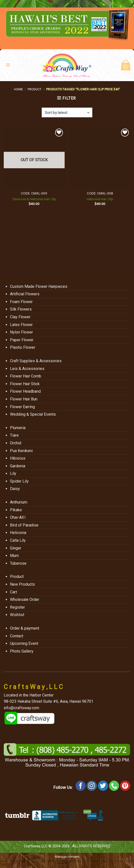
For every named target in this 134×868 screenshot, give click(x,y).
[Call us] (114, 786)
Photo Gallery (22, 651)
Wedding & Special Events (33, 414)
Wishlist (17, 615)
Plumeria (18, 428)
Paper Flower (22, 340)
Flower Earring (22, 407)
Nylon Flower (21, 332)
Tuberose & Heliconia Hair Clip (34, 199)
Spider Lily (19, 481)
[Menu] (8, 65)
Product (35, 89)
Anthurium (19, 502)
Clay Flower (20, 317)
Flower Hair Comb (26, 376)
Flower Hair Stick (25, 384)
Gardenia (18, 466)
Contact (17, 636)
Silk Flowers (21, 309)
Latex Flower (21, 325)
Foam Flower (21, 302)
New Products (22, 584)
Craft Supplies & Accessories (36, 361)
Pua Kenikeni (21, 451)
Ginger (16, 548)
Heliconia (18, 533)
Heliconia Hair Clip (100, 199)
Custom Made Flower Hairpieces (39, 286)
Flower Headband (25, 391)
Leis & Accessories (27, 369)
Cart (13, 592)
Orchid (16, 443)
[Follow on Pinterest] (125, 786)
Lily (13, 473)
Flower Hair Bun (24, 399)
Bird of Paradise (24, 525)
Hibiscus (18, 458)
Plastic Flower (23, 347)
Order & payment (25, 628)
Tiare (14, 435)
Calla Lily (18, 540)
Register (17, 607)
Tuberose (18, 563)
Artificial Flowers (25, 294)
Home (18, 89)
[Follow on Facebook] (81, 786)
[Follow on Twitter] (103, 786)
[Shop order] (67, 112)
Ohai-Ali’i (18, 517)
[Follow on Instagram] (92, 786)
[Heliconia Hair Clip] (100, 158)
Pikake (16, 510)
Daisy (15, 489)
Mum (14, 556)
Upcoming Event (24, 643)
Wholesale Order (25, 600)
